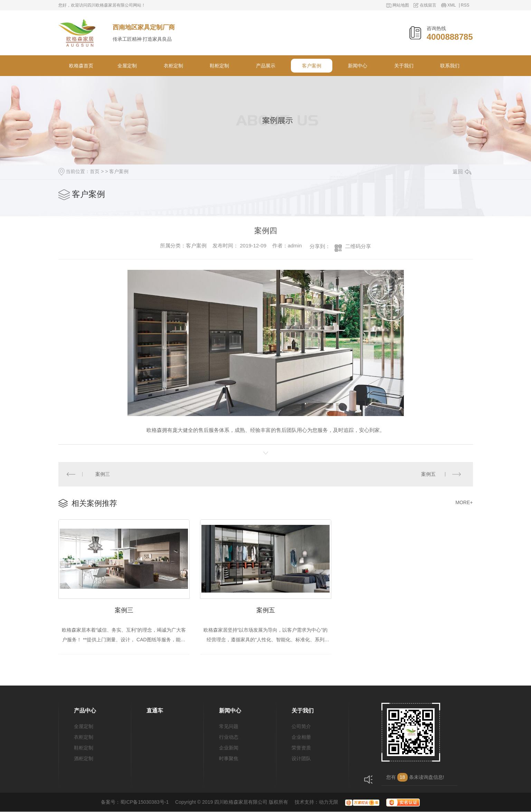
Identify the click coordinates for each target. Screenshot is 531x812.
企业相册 (301, 737)
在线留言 (428, 5)
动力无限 (329, 802)
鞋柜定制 (219, 66)
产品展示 (266, 66)
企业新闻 (229, 748)
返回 (462, 172)
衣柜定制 (173, 66)
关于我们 (404, 66)
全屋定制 (127, 66)
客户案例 (312, 66)
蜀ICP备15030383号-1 (144, 802)
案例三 (103, 474)
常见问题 (229, 727)
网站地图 (401, 5)
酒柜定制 (84, 759)
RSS (465, 5)
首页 (95, 171)
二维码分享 (358, 246)
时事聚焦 (229, 759)
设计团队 (301, 759)
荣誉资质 (301, 748)
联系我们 (450, 66)
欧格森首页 (81, 66)
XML (452, 5)
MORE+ (464, 502)
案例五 (428, 474)
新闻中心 (358, 66)
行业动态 (229, 737)
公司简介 (301, 727)
